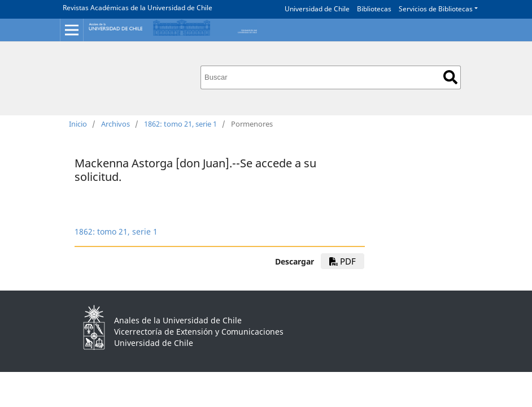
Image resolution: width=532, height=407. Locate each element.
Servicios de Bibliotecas (436, 9)
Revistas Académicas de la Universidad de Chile (138, 8)
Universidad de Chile (317, 9)
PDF (343, 261)
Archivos (115, 124)
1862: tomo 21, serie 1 (180, 124)
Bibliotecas (374, 9)
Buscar (450, 77)
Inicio (78, 124)
